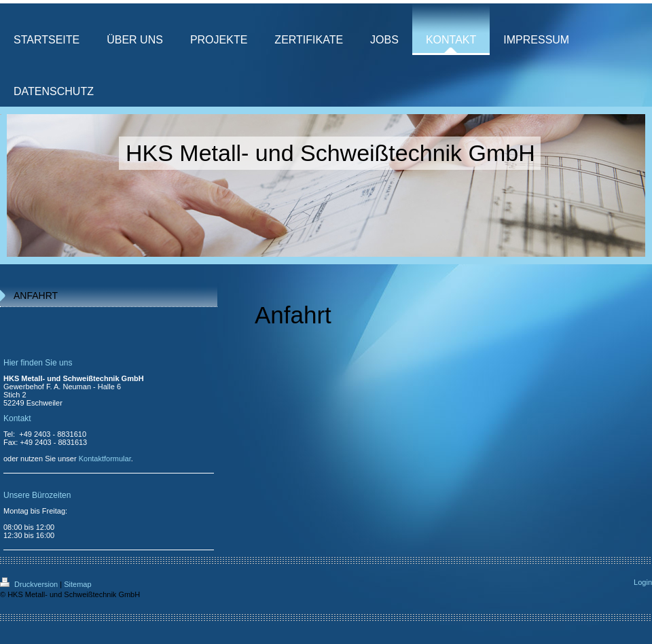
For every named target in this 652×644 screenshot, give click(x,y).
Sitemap (77, 584)
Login (643, 582)
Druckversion (30, 584)
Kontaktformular (105, 459)
